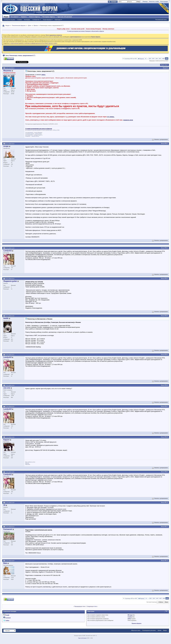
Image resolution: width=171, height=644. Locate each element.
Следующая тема (92, 606)
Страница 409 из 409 (130, 59)
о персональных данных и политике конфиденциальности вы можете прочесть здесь (33, 43)
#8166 (166, 385)
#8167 (166, 406)
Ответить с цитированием (160, 139)
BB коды (130, 615)
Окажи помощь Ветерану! (94, 29)
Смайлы (130, 617)
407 (160, 59)
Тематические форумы (19, 25)
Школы (36, 25)
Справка (19, 20)
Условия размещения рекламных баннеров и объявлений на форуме (85, 31)
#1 (167, 68)
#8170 (166, 502)
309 (150, 59)
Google (7, 615)
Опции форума (47, 20)
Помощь (145, 2)
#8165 (166, 354)
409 (167, 59)
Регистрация (164, 2)
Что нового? (15, 17)
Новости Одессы (34, 17)
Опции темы (164, 65)
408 (163, 59)
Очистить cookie (154, 2)
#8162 (166, 248)
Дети (30, 25)
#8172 (166, 560)
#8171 (166, 527)
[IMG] (129, 619)
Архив (159, 630)
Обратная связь (136, 630)
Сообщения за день (9, 20)
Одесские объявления (65, 17)
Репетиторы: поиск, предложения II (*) (22, 55)
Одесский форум (82, 638)
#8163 (166, 278)
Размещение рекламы (149, 630)
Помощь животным (108, 29)
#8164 (166, 316)
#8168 (166, 437)
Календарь (27, 20)
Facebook (8, 618)
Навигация (58, 20)
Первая (141, 59)
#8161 (166, 143)
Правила (24, 17)
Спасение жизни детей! (78, 29)
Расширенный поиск (161, 20)
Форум (6, 17)
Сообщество (36, 20)
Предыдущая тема (80, 606)
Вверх (165, 68)
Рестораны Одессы (49, 17)
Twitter (7, 621)
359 (153, 59)
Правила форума (137, 623)
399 (157, 59)
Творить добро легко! (63, 29)
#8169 (166, 472)
